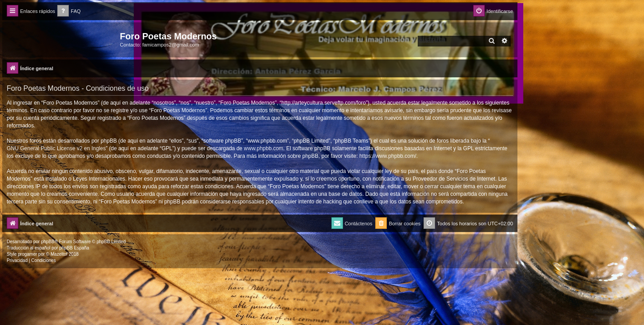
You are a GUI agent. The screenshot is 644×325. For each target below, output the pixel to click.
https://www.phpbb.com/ (388, 156)
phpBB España (74, 248)
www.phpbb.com (263, 148)
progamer (28, 254)
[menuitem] (69, 11)
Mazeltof (59, 254)
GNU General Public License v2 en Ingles (56, 148)
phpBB (48, 242)
